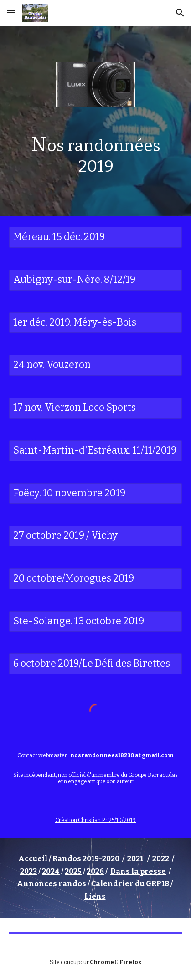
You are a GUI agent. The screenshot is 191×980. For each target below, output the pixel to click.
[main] (95, 154)
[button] (11, 13)
